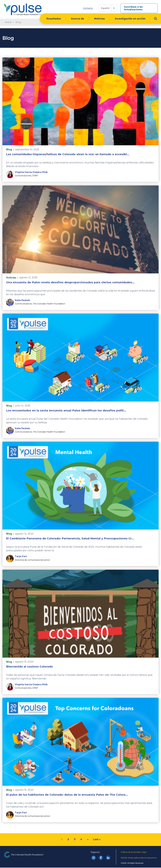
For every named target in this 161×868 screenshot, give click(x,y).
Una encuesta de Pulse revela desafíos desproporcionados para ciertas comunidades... (70, 283)
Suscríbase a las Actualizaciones (133, 8)
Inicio (8, 22)
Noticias (99, 19)
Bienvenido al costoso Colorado (29, 667)
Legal (144, 852)
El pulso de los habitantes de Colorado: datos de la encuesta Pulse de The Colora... (67, 795)
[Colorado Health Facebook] (101, 858)
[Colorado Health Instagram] (94, 858)
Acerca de (78, 19)
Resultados (54, 19)
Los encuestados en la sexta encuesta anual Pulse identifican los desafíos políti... (66, 411)
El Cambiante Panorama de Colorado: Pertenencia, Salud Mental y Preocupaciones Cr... (70, 539)
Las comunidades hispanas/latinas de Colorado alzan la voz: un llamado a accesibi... (68, 154)
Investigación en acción (130, 19)
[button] (114, 8)
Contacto (88, 8)
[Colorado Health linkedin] (108, 858)
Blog (9, 150)
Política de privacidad (131, 852)
